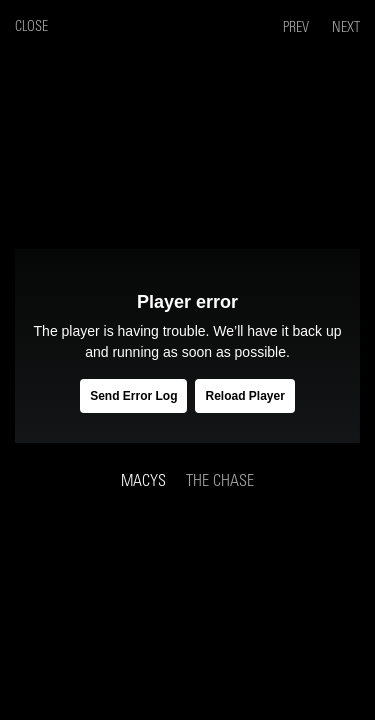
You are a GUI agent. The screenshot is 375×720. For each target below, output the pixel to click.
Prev (297, 27)
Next (346, 27)
